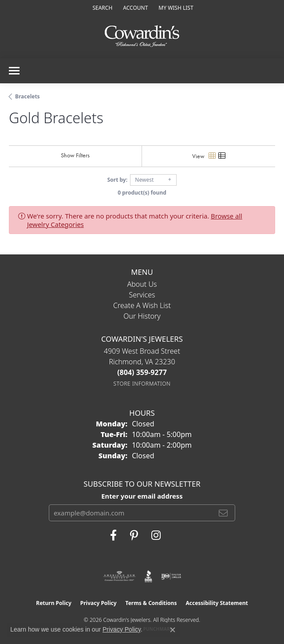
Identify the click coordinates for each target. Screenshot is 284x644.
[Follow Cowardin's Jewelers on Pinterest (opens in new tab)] (134, 535)
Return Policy (54, 603)
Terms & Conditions (151, 603)
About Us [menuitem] (142, 284)
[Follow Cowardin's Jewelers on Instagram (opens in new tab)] (156, 535)
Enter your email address (142, 496)
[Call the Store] (142, 372)
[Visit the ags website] (119, 576)
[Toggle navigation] (14, 71)
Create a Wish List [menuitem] (142, 305)
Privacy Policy (99, 603)
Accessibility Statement (217, 603)
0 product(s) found (142, 193)
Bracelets (28, 96)
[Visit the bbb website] (148, 576)
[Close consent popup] (173, 630)
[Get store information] (142, 384)
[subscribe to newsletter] (223, 513)
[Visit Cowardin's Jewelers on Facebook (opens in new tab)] (113, 535)
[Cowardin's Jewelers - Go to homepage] (142, 37)
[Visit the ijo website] (171, 576)
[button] (101, 8)
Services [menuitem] (142, 295)
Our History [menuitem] (142, 316)
